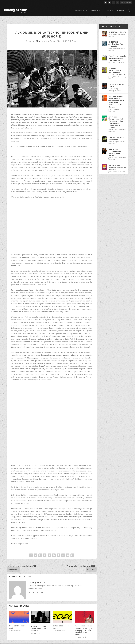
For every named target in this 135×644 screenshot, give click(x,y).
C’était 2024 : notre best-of (116, 81)
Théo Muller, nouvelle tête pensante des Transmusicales (117, 53)
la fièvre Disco (86, 184)
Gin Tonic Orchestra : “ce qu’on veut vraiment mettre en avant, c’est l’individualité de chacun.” (117, 97)
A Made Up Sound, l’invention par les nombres (39, 624)
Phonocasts (121, 30)
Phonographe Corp (45, 36)
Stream (95, 9)
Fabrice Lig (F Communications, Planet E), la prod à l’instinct (116, 148)
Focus (75, 36)
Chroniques (79, 9)
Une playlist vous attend (68, 187)
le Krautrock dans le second (65, 184)
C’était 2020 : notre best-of (61, 622)
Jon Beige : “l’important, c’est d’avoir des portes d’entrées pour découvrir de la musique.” (116, 117)
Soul (88, 515)
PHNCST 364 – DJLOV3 (117, 27)
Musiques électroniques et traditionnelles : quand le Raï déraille (117, 67)
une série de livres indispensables (76, 141)
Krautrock (15, 517)
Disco (23, 517)
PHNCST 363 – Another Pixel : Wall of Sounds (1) (116, 39)
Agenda (120, 9)
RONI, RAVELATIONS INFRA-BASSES (116, 133)
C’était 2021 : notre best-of (17, 622)
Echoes (107, 9)
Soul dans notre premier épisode (41, 184)
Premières (121, 167)
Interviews (121, 58)
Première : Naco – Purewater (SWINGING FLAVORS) (117, 163)
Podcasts (111, 31)
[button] (129, 11)
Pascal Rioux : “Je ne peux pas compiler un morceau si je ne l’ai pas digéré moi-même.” (84, 625)
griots (83, 266)
